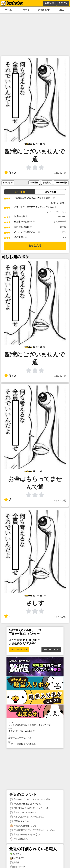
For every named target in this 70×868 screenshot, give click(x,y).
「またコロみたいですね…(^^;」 (25, 835)
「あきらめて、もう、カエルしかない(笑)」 (31, 799)
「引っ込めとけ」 (19, 839)
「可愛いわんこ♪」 (20, 821)
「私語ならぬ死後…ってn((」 (24, 826)
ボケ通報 (34, 183)
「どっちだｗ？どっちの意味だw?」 (27, 817)
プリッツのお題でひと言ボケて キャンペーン (35, 724)
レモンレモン (17, 858)
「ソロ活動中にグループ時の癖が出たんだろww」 (33, 830)
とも (64, 232)
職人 (62, 10)
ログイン (63, 3)
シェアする (8, 183)
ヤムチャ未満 (60, 222)
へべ (64, 237)
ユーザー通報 (61, 183)
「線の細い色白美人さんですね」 (26, 804)
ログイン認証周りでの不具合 (35, 743)
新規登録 (49, 3)
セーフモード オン (19, 649)
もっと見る (35, 246)
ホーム (8, 10)
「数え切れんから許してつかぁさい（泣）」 (31, 808)
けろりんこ (16, 854)
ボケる (26, 10)
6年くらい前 (60, 173)
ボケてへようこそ (51, 649)
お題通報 (47, 183)
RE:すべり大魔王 (58, 203)
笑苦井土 (15, 863)
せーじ (63, 227)
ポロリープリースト (57, 212)
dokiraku (62, 216)
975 (10, 172)
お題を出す (44, 10)
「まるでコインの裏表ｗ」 (23, 813)
